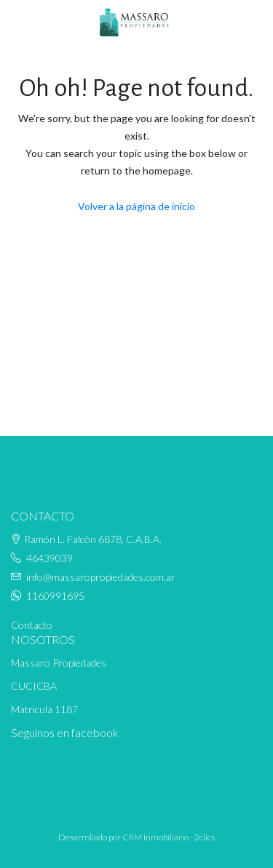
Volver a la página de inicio (136, 206)
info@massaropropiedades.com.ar (101, 577)
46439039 (50, 558)
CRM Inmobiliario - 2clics (169, 837)
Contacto (32, 625)
